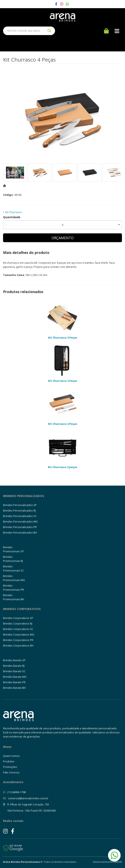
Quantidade (12, 217)
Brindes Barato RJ (14, 666)
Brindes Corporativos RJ (18, 623)
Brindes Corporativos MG (19, 634)
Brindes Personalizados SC (20, 516)
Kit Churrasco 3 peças (63, 467)
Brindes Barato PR (14, 682)
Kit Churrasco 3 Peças (63, 338)
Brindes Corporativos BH (18, 645)
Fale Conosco (11, 772)
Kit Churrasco (14, 212)
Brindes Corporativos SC (18, 629)
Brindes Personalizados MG (20, 521)
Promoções (10, 767)
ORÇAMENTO (63, 238)
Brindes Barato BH (14, 688)
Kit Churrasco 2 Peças (63, 381)
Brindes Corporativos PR (18, 640)
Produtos (9, 761)
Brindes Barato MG (15, 677)
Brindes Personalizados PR (20, 527)
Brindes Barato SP (14, 660)
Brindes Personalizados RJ (19, 510)
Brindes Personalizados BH (20, 533)
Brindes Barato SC (14, 671)
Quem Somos (11, 756)
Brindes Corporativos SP (18, 618)
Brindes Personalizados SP (20, 505)
